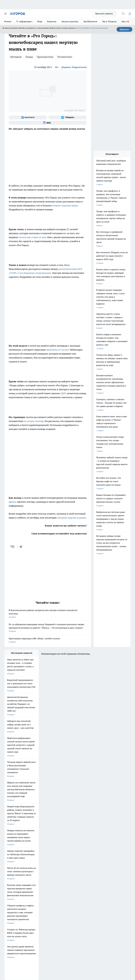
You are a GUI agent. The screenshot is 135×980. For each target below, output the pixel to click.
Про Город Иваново (34, 865)
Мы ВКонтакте (91, 21)
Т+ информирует (24, 21)
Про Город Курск (11, 869)
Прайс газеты (9, 894)
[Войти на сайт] (130, 14)
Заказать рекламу (70, 21)
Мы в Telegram (109, 21)
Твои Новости (32, 862)
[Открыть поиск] (123, 14)
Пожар (29, 57)
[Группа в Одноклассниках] (82, 866)
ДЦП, (64, 393)
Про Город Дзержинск (35, 872)
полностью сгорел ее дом (32, 237)
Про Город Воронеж (12, 865)
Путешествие (65, 57)
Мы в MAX (126, 21)
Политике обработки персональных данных (92, 28)
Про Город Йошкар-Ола (59, 862)
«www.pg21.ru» (23, 900)
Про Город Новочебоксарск (15, 862)
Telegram (8, 885)
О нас (30, 885)
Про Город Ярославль (58, 865)
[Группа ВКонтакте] (28, 117)
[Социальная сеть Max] (48, 123)
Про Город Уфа (55, 869)
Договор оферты (34, 888)
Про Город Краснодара (13, 875)
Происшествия (45, 57)
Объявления (9, 888)
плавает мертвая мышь (65, 205)
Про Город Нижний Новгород (15, 872)
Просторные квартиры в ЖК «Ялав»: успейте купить (48, 640)
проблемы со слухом (57, 350)
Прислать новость (104, 13)
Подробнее (125, 935)
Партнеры (56, 894)
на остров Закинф (34, 421)
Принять (125, 29)
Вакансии (52, 21)
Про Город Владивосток (59, 872)
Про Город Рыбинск (34, 869)
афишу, (13, 502)
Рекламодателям (34, 894)
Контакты (55, 885)
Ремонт (8, 21)
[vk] (13, 547)
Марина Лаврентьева (74, 67)
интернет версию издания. (72, 518)
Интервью (16, 57)
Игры (40, 21)
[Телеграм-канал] (68, 117)
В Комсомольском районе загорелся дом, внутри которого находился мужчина (48, 614)
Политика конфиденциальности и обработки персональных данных (30, 939)
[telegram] (22, 547)
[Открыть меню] (6, 14)
